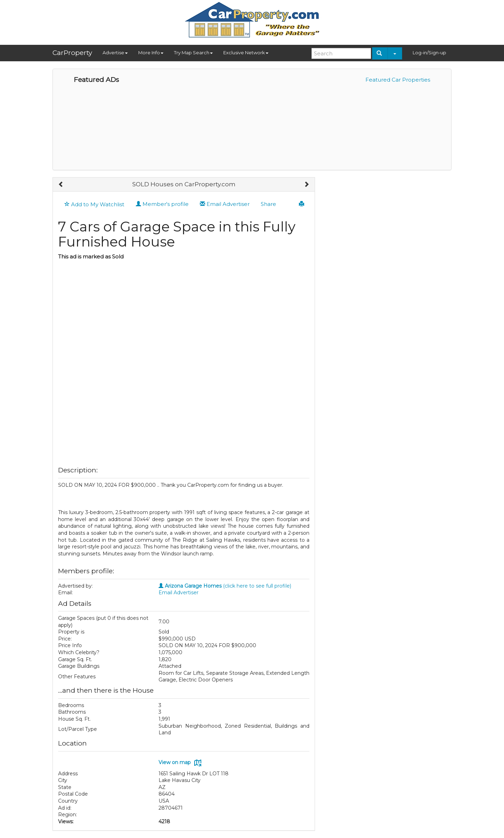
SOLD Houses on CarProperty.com (184, 184)
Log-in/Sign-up (429, 53)
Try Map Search (193, 53)
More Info (151, 53)
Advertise (115, 53)
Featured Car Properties (398, 80)
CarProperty (72, 53)
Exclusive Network (246, 53)
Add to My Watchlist (94, 204)
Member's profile (162, 204)
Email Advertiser (225, 204)
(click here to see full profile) (225, 586)
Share (268, 204)
